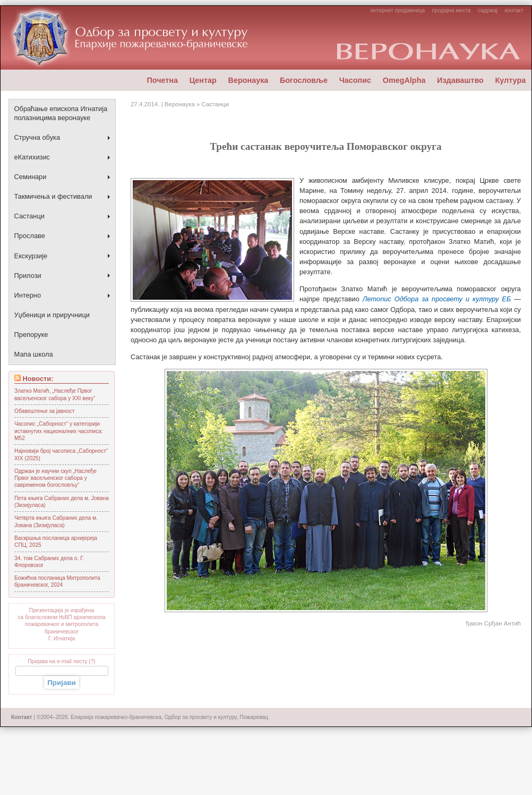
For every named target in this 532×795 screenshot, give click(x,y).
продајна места (452, 10)
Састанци (29, 216)
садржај (488, 10)
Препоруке (31, 335)
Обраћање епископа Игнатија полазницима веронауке (61, 113)
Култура (510, 80)
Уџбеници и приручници (52, 315)
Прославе (30, 236)
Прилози (28, 276)
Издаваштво (460, 80)
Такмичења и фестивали (53, 196)
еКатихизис (32, 157)
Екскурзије (31, 256)
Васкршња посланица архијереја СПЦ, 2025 (56, 542)
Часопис (355, 80)
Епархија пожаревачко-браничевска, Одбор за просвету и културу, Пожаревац (169, 717)
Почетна (162, 80)
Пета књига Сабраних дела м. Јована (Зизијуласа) (62, 502)
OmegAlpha (404, 80)
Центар (203, 80)
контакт (514, 10)
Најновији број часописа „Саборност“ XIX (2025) (61, 454)
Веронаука (248, 80)
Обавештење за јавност (44, 411)
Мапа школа (34, 354)
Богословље (304, 80)
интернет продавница (398, 10)
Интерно (28, 295)
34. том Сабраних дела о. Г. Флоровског (49, 562)
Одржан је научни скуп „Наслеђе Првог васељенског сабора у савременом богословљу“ (55, 478)
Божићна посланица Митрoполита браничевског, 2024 (57, 581)
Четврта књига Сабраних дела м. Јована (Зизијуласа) (56, 521)
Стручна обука (37, 137)
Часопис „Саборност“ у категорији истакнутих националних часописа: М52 (59, 431)
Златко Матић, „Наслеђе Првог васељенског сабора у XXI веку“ (55, 394)
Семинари (31, 177)
